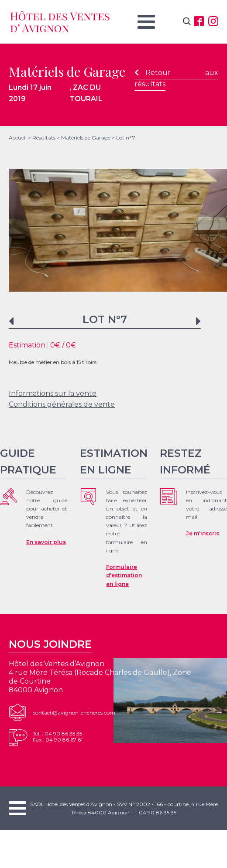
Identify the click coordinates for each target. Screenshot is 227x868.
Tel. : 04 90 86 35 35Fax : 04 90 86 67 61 (58, 737)
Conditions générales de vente (62, 404)
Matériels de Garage (86, 138)
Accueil (18, 138)
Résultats (44, 138)
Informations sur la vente (53, 393)
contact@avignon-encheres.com (74, 713)
